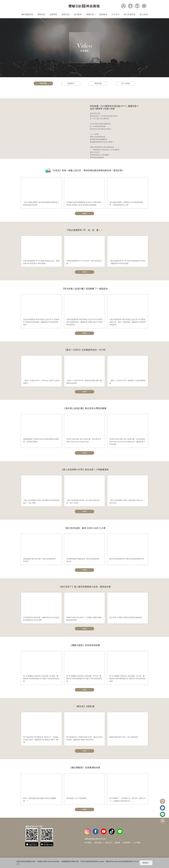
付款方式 (108, 845)
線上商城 (144, 14)
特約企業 (98, 845)
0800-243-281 (101, 841)
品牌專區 (53, 14)
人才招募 (137, 845)
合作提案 (88, 845)
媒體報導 (103, 14)
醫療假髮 (98, 83)
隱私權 (117, 845)
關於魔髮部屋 (27, 14)
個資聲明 (127, 845)
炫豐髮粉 (71, 83)
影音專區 (116, 14)
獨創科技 (41, 14)
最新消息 (66, 14)
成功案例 (78, 14)
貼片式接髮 (126, 83)
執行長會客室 (130, 14)
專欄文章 (91, 14)
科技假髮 (43, 83)
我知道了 (146, 863)
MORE (84, 214)
